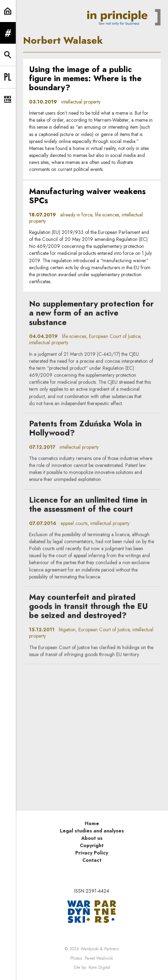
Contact (92, 860)
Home (92, 823)
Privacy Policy (92, 853)
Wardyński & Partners (100, 949)
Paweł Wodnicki (99, 958)
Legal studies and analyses (92, 831)
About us (92, 838)
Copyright (92, 845)
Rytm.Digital (99, 967)
